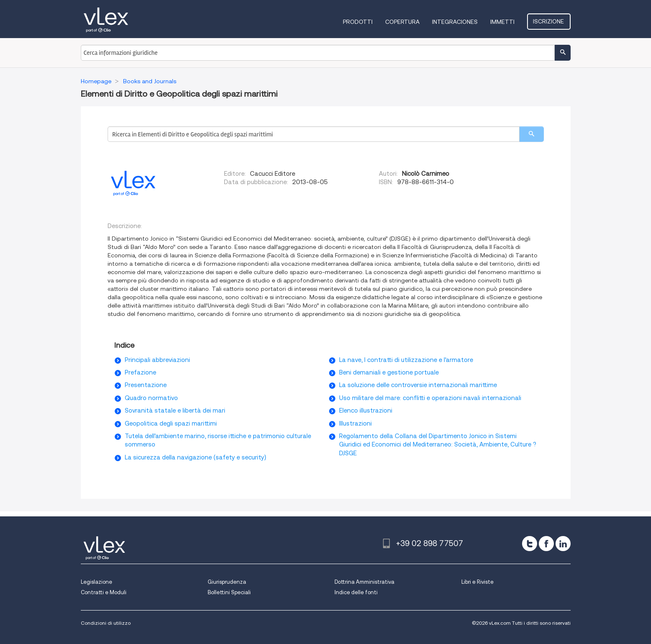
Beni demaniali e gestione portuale (389, 372)
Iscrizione (549, 21)
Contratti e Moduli (104, 592)
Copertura (403, 22)
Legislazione (96, 582)
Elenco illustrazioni (366, 411)
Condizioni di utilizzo (106, 623)
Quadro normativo (151, 398)
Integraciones (456, 22)
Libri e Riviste (477, 582)
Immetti (503, 22)
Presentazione (146, 385)
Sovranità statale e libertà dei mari (175, 411)
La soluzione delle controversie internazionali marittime (418, 385)
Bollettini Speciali (229, 592)
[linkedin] (563, 544)
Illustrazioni (355, 423)
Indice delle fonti (356, 592)
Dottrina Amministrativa (364, 582)
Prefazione (140, 372)
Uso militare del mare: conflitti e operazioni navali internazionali (430, 398)
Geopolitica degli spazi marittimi (171, 423)
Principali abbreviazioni (157, 360)
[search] (531, 134)
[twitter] (530, 544)
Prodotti (359, 22)
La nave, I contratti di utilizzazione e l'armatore (406, 360)
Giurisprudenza (227, 582)
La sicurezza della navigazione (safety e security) (196, 457)
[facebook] (546, 544)
